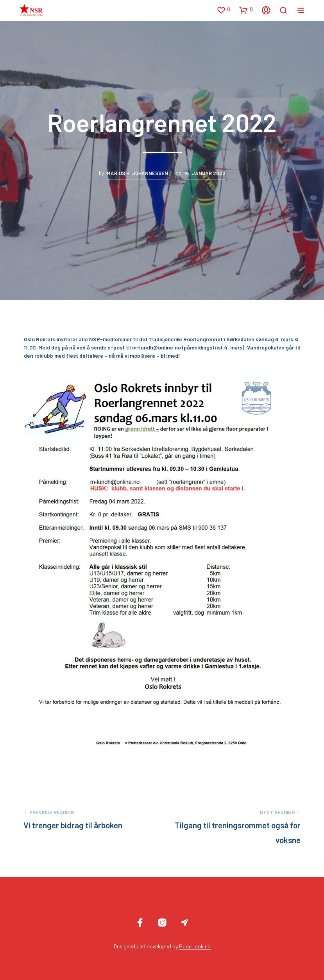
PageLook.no (195, 946)
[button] (223, 10)
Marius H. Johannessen (137, 173)
